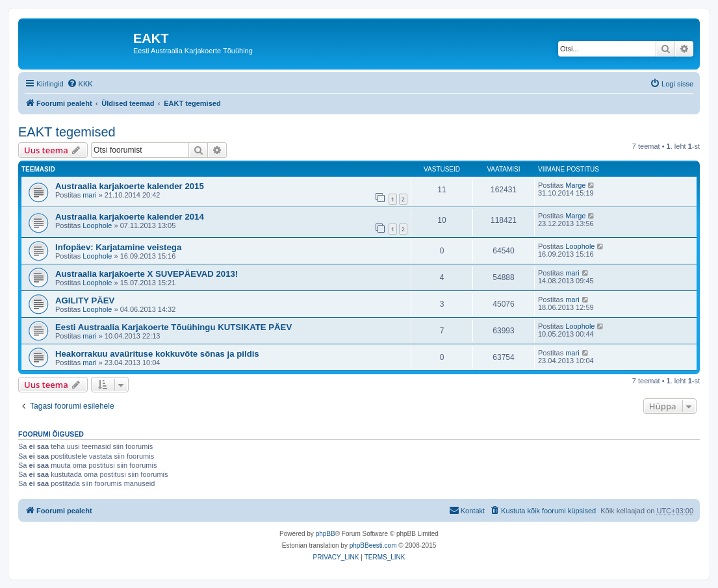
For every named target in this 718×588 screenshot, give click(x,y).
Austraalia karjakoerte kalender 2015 (130, 186)
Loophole (97, 225)
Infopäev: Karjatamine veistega (118, 247)
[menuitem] (80, 84)
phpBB (326, 534)
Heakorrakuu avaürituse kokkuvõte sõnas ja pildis (157, 354)
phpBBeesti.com (373, 545)
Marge (575, 185)
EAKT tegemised (67, 132)
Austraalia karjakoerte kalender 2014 (130, 217)
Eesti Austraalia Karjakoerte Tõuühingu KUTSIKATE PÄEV (173, 327)
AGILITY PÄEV (85, 300)
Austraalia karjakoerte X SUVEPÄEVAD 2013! (147, 274)
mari (89, 195)
